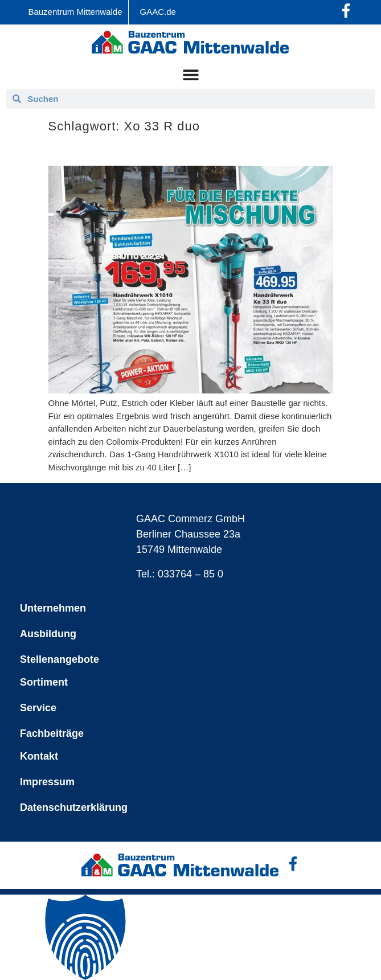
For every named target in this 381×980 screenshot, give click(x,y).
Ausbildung (48, 634)
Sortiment (44, 682)
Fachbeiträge (52, 733)
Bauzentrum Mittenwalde (75, 12)
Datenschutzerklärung (74, 807)
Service (38, 708)
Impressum (47, 782)
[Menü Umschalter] (191, 75)
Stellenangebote (60, 659)
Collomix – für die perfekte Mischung (151, 150)
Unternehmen (53, 608)
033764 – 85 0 (190, 574)
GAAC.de (158, 12)
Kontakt (39, 756)
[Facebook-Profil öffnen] (346, 11)
